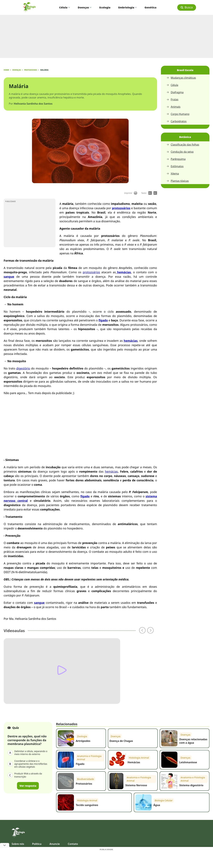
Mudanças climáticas (181, 78)
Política (37, 844)
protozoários (91, 272)
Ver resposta (28, 786)
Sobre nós (18, 844)
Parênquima (176, 159)
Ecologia (105, 7)
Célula (65, 7)
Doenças (85, 7)
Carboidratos (177, 121)
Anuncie (55, 844)
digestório (23, 368)
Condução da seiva (180, 152)
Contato (73, 844)
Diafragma (175, 92)
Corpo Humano (178, 114)
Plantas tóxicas (178, 181)
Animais (173, 107)
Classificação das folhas (183, 145)
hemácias (111, 471)
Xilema (173, 174)
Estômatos (175, 166)
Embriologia (127, 7)
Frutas (172, 99)
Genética (151, 7)
